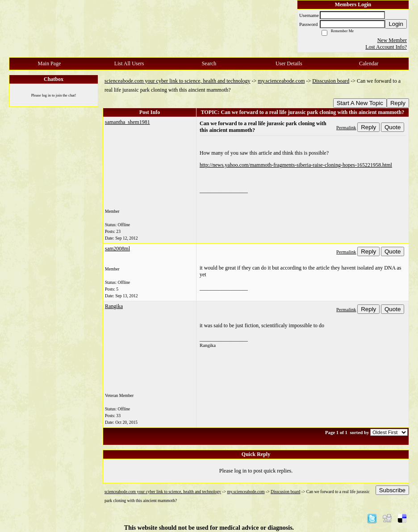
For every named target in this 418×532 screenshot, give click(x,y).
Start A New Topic (360, 103)
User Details (289, 63)
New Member (392, 40)
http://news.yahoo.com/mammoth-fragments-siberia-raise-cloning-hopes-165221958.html (296, 165)
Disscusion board (331, 81)
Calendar (369, 63)
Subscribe (392, 490)
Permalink (346, 127)
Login (396, 24)
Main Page (50, 63)
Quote (393, 127)
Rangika (114, 306)
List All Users (129, 63)
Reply (398, 103)
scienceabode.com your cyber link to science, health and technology (178, 81)
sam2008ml (117, 249)
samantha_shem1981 (127, 122)
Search (209, 63)
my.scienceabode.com (281, 81)
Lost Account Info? (386, 47)
